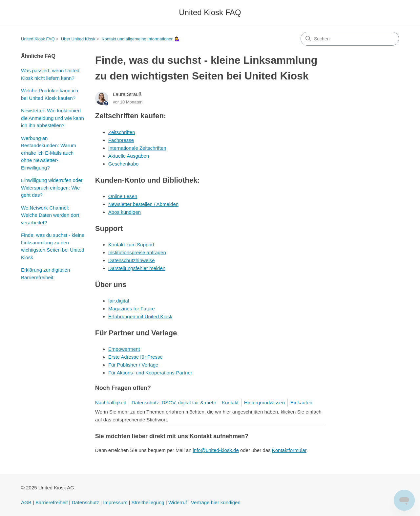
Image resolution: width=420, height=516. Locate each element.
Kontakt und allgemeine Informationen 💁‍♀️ (141, 39)
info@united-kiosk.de (216, 450)
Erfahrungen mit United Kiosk (140, 316)
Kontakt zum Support (131, 245)
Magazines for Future (132, 309)
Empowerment (124, 349)
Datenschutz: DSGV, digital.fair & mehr (174, 403)
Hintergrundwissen (264, 403)
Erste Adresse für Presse (136, 357)
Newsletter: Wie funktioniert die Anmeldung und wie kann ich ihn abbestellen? (52, 118)
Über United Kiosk (78, 39)
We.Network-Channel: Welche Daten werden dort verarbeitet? (50, 215)
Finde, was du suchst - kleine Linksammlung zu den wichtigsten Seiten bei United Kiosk (53, 246)
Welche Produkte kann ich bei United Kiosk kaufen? (50, 94)
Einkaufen (301, 403)
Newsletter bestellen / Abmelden (143, 204)
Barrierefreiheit (52, 502)
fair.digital (119, 301)
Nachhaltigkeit (111, 403)
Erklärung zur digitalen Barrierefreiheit (45, 274)
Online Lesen (123, 196)
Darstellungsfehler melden (137, 268)
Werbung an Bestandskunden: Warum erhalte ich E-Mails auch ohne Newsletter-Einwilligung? (49, 153)
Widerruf (178, 502)
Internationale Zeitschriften (137, 148)
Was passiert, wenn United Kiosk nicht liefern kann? (50, 74)
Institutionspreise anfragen (137, 252)
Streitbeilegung (148, 502)
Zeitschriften (122, 132)
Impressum (115, 502)
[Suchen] (350, 39)
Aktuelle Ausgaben (129, 156)
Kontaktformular (289, 450)
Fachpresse (121, 140)
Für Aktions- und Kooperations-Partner (150, 373)
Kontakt (230, 403)
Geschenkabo (124, 164)
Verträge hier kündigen (216, 502)
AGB (26, 502)
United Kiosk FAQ (38, 39)
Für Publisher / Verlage (133, 365)
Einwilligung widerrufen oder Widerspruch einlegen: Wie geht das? (52, 188)
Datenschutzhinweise (132, 260)
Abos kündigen (125, 212)
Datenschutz (85, 502)
